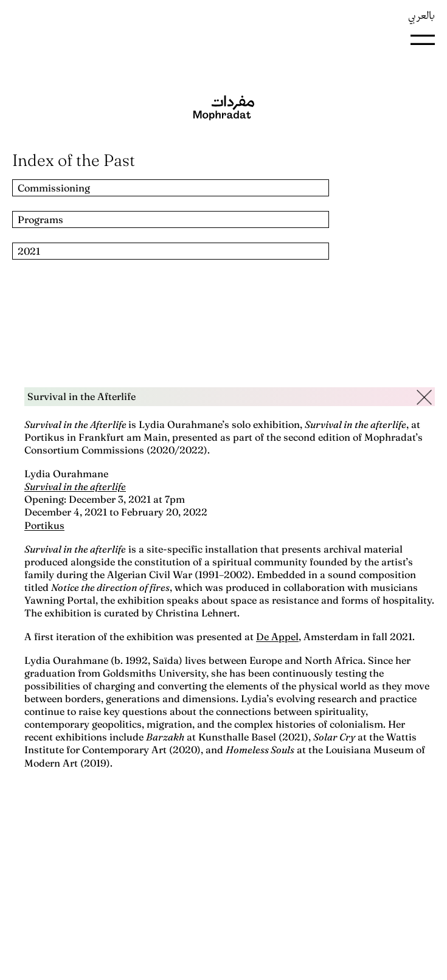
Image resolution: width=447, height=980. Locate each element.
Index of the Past (74, 160)
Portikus (44, 525)
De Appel (277, 637)
